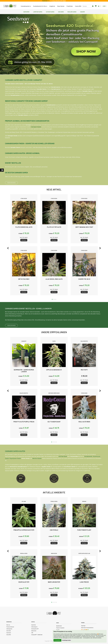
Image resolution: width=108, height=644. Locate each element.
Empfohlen (70, 6)
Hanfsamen (26, 12)
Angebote (52, 6)
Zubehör (82, 12)
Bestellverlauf (59, 626)
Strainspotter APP (35, 629)
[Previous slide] (11, 248)
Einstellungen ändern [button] (67, 640)
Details (24, 240)
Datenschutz (34, 631)
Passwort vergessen (60, 628)
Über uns (8, 625)
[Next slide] (97, 248)
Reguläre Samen (72, 12)
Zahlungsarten (9, 629)
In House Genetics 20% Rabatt (58, 1)
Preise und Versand (10, 627)
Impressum (9, 633)
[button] (52, 299)
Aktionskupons (34, 627)
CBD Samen (61, 12)
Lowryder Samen (38, 12)
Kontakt (58, 630)
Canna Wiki (78, 6)
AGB (32, 633)
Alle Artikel (9, 631)
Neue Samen (61, 6)
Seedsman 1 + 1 (46, 1)
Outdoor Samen (50, 12)
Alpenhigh (83, 626)
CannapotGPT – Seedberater (37, 635)
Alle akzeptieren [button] (57, 640)
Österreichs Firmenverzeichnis (87, 628)
